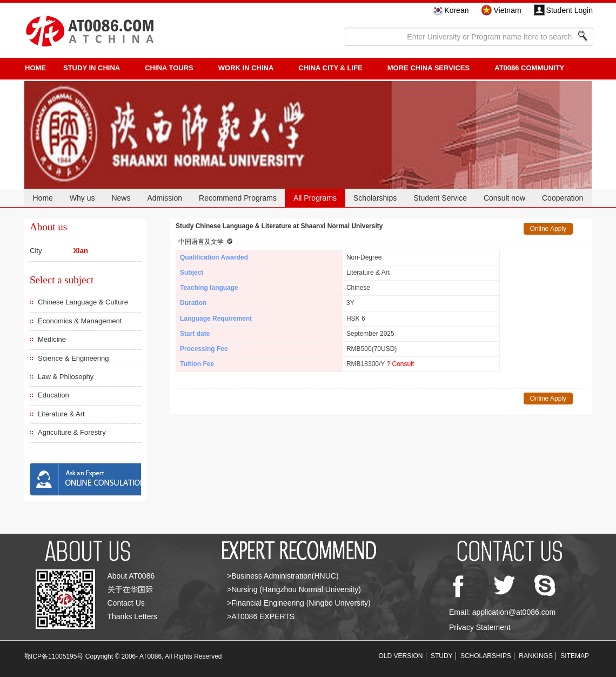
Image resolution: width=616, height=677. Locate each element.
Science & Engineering (73, 358)
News (121, 198)
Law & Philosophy (66, 377)
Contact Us (126, 603)
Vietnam (507, 10)
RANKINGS (536, 656)
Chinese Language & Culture (83, 302)
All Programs (315, 198)
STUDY (442, 656)
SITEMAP (575, 656)
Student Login (570, 10)
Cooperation (563, 198)
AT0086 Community (529, 68)
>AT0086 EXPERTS (261, 616)
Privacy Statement (480, 627)
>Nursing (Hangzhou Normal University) (294, 589)
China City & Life (330, 68)
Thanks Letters (133, 616)
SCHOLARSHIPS (486, 656)
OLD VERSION (401, 656)
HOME (35, 68)
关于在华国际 (130, 589)
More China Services (428, 68)
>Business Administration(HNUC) (283, 576)
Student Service (440, 198)
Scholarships (375, 198)
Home (42, 198)
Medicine (52, 339)
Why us (82, 198)
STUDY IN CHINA (92, 68)
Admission (165, 198)
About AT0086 (131, 576)
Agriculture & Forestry (72, 432)
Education (53, 395)
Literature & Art (61, 414)
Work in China (246, 68)
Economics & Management (80, 321)
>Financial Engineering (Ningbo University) (299, 603)
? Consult (400, 364)
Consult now (504, 198)
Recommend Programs (238, 198)
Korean (456, 10)
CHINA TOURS (169, 68)
